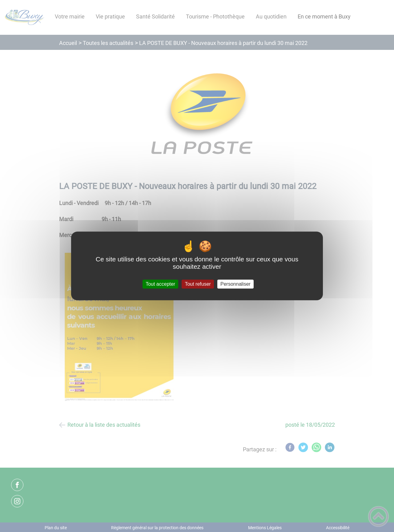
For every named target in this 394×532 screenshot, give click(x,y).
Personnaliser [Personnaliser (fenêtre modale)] (235, 284)
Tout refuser (198, 284)
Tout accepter (160, 284)
